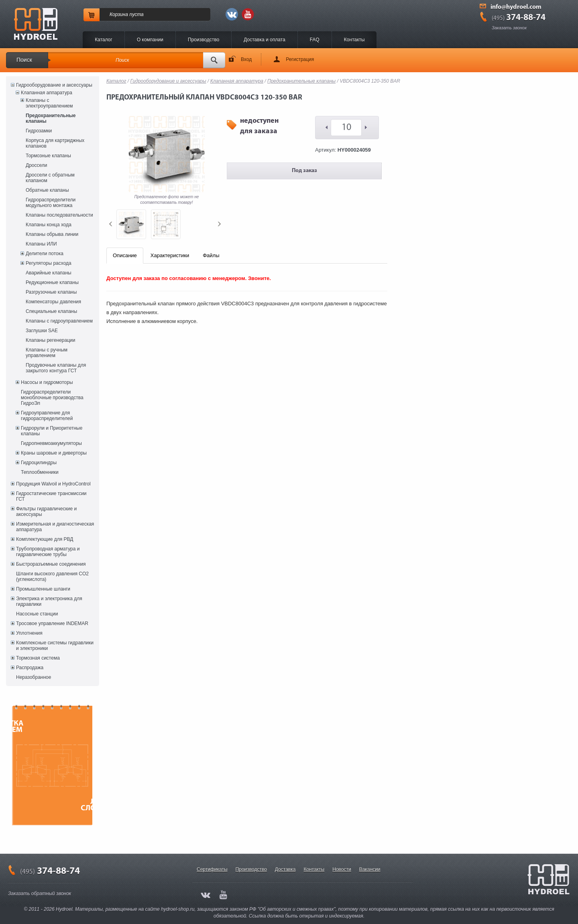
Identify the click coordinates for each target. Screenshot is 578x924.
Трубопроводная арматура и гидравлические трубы (48, 552)
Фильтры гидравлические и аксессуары (46, 512)
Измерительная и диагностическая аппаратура (55, 527)
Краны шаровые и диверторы (54, 453)
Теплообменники (40, 472)
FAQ (315, 40)
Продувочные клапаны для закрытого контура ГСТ (56, 368)
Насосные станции (37, 614)
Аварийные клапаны (49, 273)
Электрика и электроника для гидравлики (49, 601)
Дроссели (36, 165)
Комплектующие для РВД (45, 539)
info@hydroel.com (516, 7)
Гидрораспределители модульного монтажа (51, 203)
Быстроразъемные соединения (51, 564)
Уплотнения (29, 633)
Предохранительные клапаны (51, 118)
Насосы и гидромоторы (47, 382)
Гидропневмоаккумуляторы (51, 443)
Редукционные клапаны (52, 282)
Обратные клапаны (47, 190)
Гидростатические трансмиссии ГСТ (51, 496)
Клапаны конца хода (49, 225)
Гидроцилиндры (39, 463)
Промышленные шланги (43, 589)
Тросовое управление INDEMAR (52, 623)
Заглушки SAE (42, 331)
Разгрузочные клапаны (51, 292)
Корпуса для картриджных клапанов (55, 143)
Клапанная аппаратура (47, 93)
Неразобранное (34, 677)
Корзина (119, 14)
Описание (125, 255)
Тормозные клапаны (48, 156)
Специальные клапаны (51, 311)
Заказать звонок (509, 28)
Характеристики (170, 255)
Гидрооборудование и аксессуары (54, 85)
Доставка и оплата (265, 40)
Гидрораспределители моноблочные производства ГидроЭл (52, 398)
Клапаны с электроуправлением (49, 103)
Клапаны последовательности (59, 215)
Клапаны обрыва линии (52, 234)
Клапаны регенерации (51, 340)
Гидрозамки (39, 131)
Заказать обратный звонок (40, 894)
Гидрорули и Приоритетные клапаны (52, 431)
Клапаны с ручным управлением (47, 353)
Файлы (211, 255)
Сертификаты (212, 869)
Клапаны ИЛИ (41, 244)
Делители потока (45, 254)
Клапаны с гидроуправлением (59, 321)
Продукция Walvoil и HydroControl (53, 484)
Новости (342, 869)
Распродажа (30, 668)
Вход (246, 59)
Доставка (285, 869)
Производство (204, 40)
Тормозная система (38, 658)
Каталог (104, 40)
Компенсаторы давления (53, 302)
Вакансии (370, 869)
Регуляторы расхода (49, 263)
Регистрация (300, 59)
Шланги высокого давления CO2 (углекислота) (52, 577)
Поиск (24, 60)
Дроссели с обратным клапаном (50, 178)
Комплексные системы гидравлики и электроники (55, 646)
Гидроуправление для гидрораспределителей (47, 416)
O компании (150, 40)
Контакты (354, 40)
